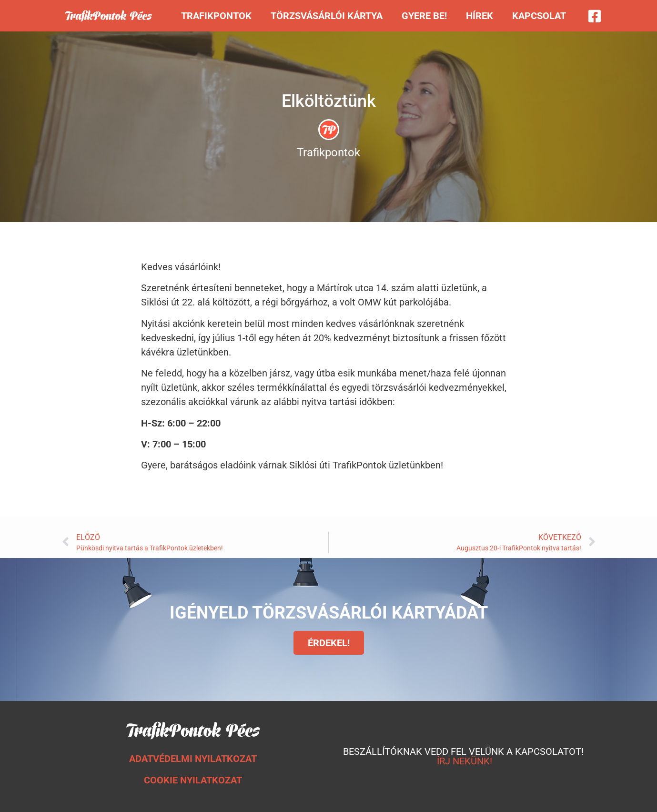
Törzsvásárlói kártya (327, 16)
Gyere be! (424, 16)
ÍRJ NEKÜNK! (465, 761)
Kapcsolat (539, 16)
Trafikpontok (216, 16)
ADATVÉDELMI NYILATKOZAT (193, 759)
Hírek (480, 16)
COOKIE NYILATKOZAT (193, 780)
